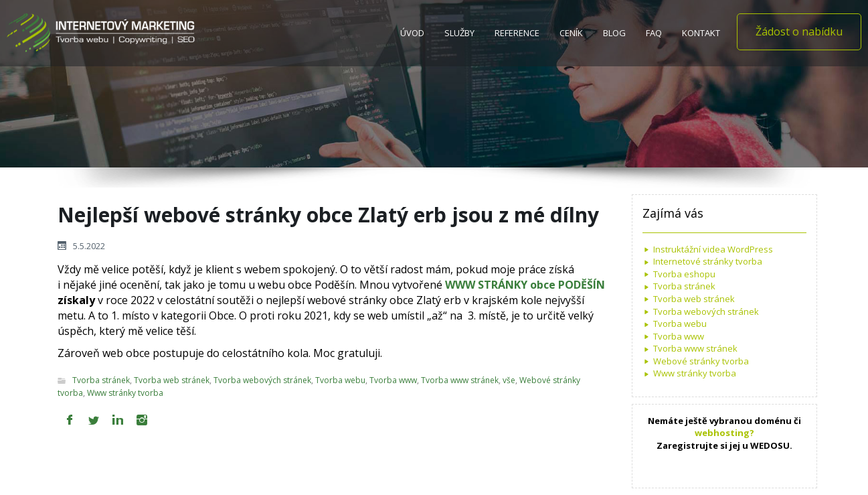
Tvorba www (393, 381)
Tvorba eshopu (684, 274)
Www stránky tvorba (125, 393)
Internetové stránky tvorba (708, 261)
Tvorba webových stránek (262, 381)
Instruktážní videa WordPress (713, 249)
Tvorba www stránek (460, 381)
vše (509, 381)
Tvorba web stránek (172, 381)
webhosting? (724, 433)
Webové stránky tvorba (701, 361)
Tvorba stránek (101, 381)
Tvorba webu (340, 381)
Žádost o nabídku (799, 31)
